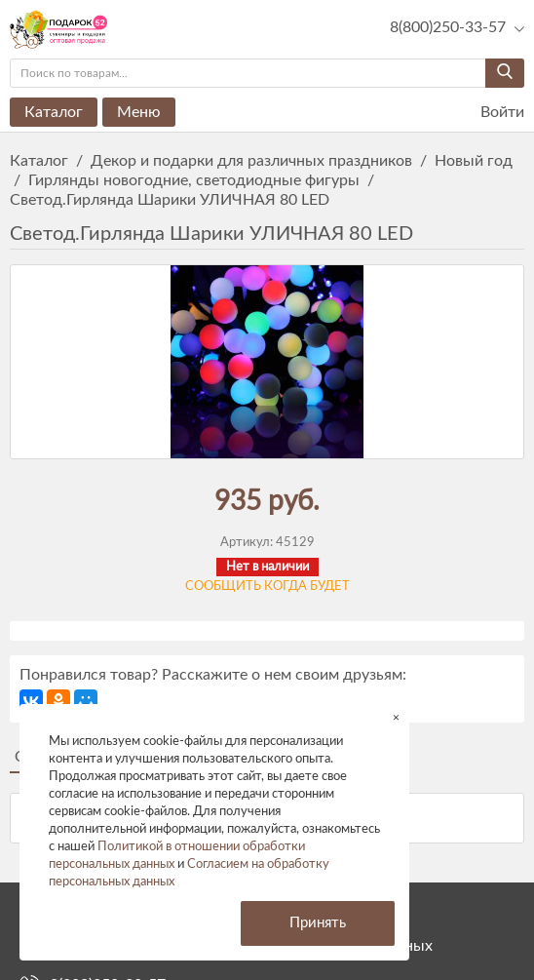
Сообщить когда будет (267, 587)
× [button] (396, 717)
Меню (139, 112)
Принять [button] (318, 923)
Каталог (54, 112)
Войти (490, 113)
